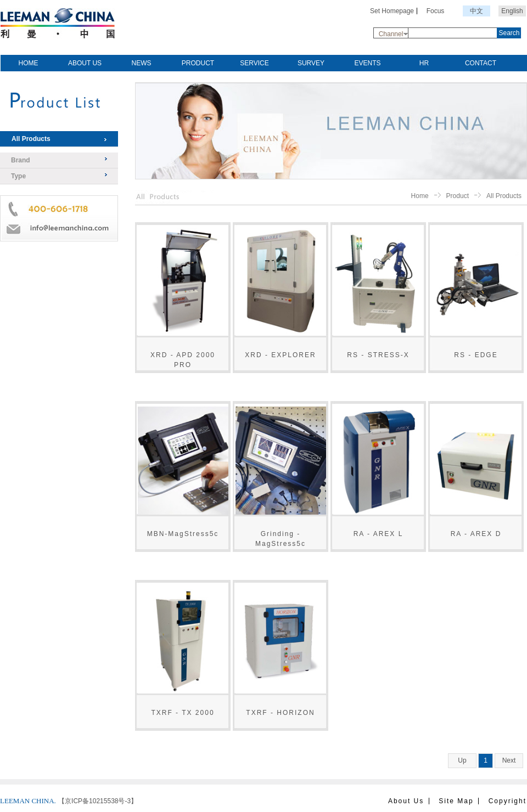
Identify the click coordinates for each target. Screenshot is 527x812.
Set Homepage (392, 11)
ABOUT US (85, 63)
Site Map (456, 801)
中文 (476, 11)
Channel (391, 34)
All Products (31, 139)
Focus (436, 11)
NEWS (142, 63)
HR (424, 63)
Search (509, 33)
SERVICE (254, 63)
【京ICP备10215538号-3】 (98, 801)
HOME (29, 63)
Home (420, 196)
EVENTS (367, 63)
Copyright (508, 801)
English (512, 11)
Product (458, 196)
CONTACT (481, 63)
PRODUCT (198, 63)
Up (462, 760)
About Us (406, 801)
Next (509, 760)
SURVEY (311, 63)
